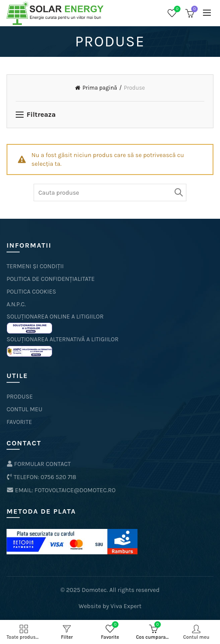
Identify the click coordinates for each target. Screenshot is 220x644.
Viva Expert (126, 606)
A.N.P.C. (16, 304)
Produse (20, 397)
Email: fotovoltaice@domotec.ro (61, 490)
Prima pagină (100, 88)
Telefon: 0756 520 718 (41, 477)
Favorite (177, 9)
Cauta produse (178, 192)
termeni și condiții (35, 266)
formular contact (39, 464)
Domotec (94, 590)
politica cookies (31, 292)
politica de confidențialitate (51, 279)
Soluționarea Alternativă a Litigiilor (63, 339)
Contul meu (24, 409)
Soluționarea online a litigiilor (55, 317)
